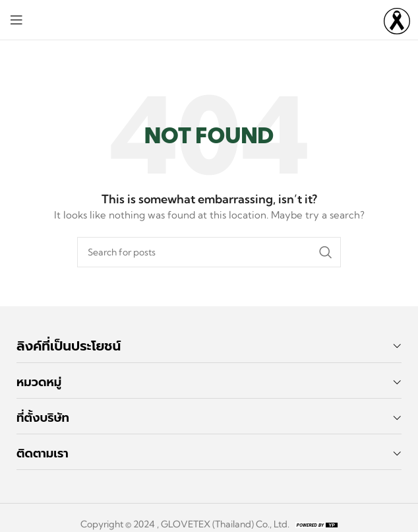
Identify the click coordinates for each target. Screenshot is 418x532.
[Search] (209, 252)
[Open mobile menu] (16, 20)
